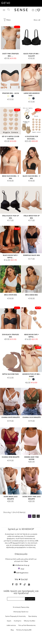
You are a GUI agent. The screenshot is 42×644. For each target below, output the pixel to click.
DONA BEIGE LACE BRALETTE (11, 498)
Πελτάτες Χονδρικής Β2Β (24, 630)
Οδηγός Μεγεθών (30, 621)
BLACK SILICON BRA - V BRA (31, 177)
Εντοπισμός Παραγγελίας (21, 607)
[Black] (12, 96)
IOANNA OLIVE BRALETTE (32, 417)
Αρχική (9, 621)
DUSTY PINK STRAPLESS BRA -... (11, 55)
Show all (37, 20)
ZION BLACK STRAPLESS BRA (10, 336)
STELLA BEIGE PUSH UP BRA (32, 217)
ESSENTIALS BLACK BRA (32, 255)
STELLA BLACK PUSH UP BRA (10, 217)
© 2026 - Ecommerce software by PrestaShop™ (21, 638)
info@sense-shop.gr (22, 565)
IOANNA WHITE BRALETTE (11, 417)
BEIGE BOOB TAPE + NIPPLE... (32, 336)
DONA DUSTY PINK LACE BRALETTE (31, 498)
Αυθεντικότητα (11, 625)
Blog (12, 630)
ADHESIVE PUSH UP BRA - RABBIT (31, 375)
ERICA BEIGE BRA (31, 295)
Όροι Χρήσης (33, 616)
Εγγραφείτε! (30, 599)
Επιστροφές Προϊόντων (21, 612)
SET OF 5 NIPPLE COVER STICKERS (11, 138)
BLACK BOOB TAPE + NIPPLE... (10, 256)
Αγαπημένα (17, 621)
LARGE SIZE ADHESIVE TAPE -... (32, 94)
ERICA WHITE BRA (11, 295)
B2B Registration (21, 573)
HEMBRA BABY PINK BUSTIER (31, 458)
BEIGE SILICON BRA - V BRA (11, 177)
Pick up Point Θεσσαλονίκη (27, 625)
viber (22, 569)
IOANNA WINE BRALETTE (11, 457)
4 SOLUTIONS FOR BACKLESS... (31, 138)
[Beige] (8, 96)
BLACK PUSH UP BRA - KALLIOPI (32, 55)
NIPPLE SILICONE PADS (10, 374)
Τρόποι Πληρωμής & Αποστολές (15, 616)
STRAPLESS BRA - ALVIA (11, 93)
